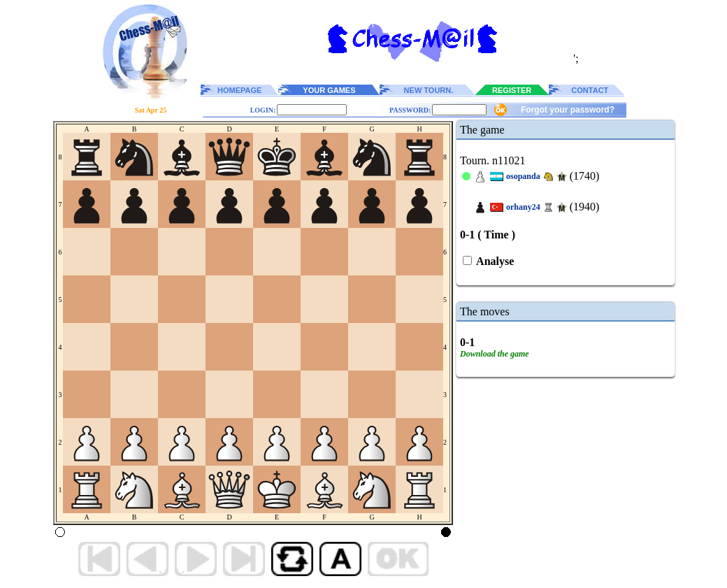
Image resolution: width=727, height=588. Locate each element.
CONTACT (590, 90)
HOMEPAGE (239, 90)
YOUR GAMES (329, 90)
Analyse (494, 261)
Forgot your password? (568, 110)
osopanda (523, 176)
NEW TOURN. (429, 90)
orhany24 (523, 207)
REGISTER (512, 90)
